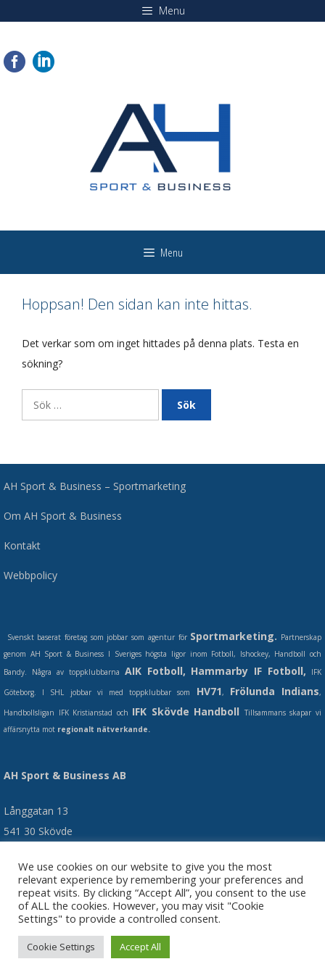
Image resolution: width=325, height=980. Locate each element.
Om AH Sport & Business (63, 516)
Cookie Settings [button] (61, 947)
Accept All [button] (140, 947)
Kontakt (22, 545)
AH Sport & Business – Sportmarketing (95, 486)
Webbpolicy (30, 575)
